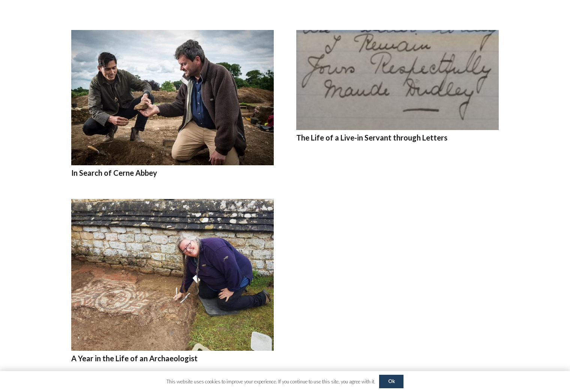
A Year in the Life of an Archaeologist (134, 358)
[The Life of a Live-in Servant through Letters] (397, 35)
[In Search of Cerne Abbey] (172, 35)
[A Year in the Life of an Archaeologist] (172, 204)
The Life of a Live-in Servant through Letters (372, 138)
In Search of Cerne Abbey (114, 173)
